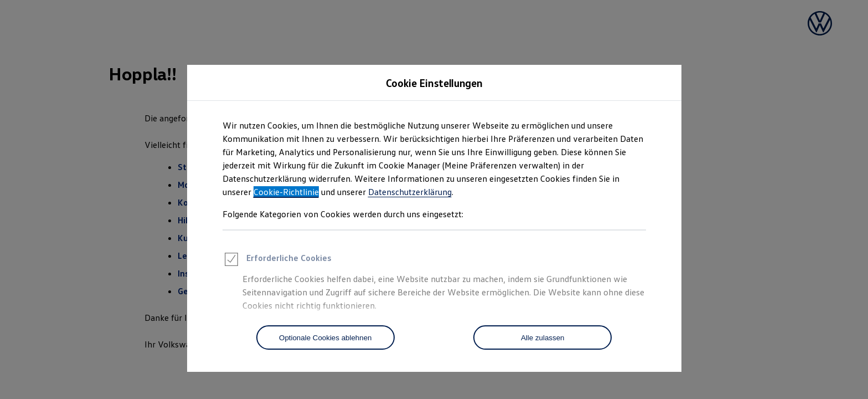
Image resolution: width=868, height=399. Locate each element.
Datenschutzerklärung (410, 192)
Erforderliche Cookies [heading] (277, 261)
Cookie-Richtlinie (286, 192)
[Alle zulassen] (542, 337)
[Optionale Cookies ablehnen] (325, 337)
